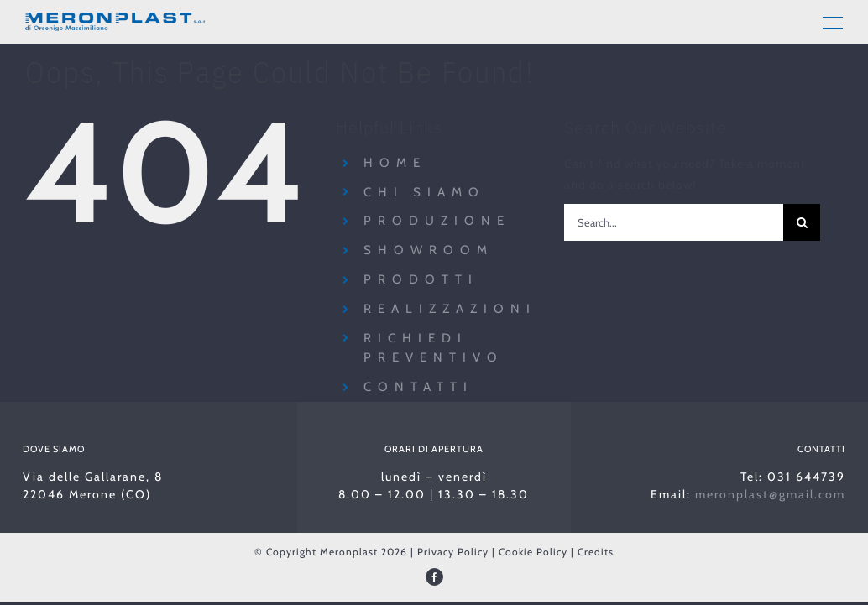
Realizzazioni (450, 309)
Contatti (418, 387)
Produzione (437, 221)
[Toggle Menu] (833, 23)
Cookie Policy (533, 552)
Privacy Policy (453, 552)
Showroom (429, 250)
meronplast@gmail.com (770, 494)
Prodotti (421, 279)
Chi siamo (424, 192)
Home (395, 163)
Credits (596, 552)
